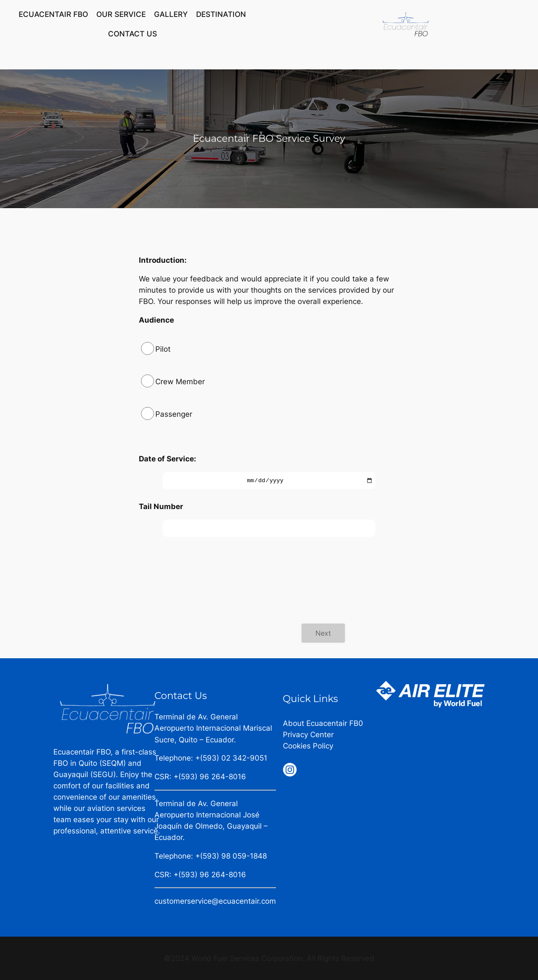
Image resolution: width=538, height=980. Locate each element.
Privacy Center (308, 735)
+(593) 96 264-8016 (210, 777)
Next (323, 633)
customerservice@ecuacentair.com (215, 901)
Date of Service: (167, 459)
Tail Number (161, 506)
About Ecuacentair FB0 (323, 723)
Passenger (174, 414)
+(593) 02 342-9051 (231, 758)
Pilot (163, 349)
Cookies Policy (308, 746)
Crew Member (180, 382)
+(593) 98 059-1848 (231, 856)
